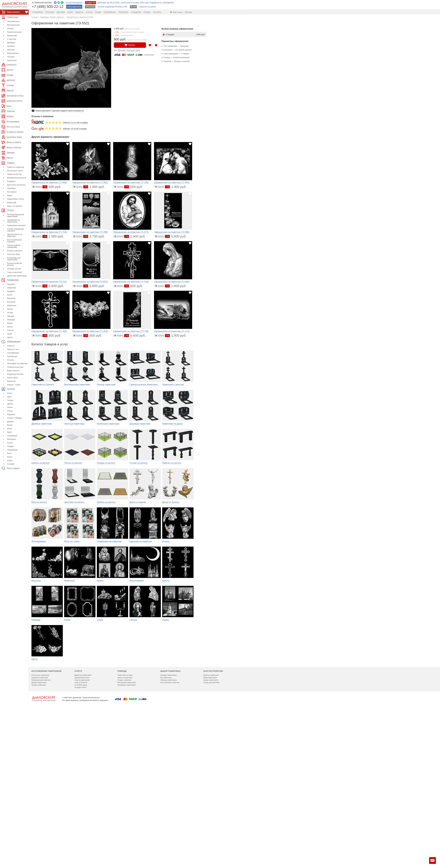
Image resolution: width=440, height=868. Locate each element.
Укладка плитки (14, 269)
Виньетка (11, 298)
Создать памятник (124, 828)
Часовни (11, 57)
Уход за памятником (82, 828)
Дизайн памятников (39, 831)
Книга (10, 429)
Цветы (10, 337)
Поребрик (11, 188)
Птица (10, 411)
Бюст (9, 453)
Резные (10, 28)
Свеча (10, 327)
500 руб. (52, 187)
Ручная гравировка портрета (16, 230)
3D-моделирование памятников (16, 215)
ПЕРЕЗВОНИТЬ (74, 7)
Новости (11, 346)
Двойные (11, 43)
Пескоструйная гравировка (14, 246)
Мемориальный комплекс (41, 828)
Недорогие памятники (40, 826)
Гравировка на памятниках (13, 221)
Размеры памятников (168, 823)
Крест (10, 432)
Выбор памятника (170, 819)
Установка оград (81, 833)
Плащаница (12, 450)
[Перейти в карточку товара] (37, 187)
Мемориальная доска (17, 178)
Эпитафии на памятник (17, 363)
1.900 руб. (94, 187)
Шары (10, 195)
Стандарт (185, 34)
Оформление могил (82, 826)
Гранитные (12, 60)
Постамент (12, 192)
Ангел (10, 295)
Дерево (10, 421)
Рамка (10, 323)
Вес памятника (166, 826)
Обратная (11, 288)
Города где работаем (211, 831)
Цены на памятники (125, 826)
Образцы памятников (169, 828)
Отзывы (11, 360)
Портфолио (12, 356)
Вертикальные (13, 25)
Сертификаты (13, 353)
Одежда (11, 316)
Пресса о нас (13, 349)
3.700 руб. (94, 236)
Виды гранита (13, 371)
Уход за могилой (14, 272)
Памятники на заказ (125, 823)
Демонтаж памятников (17, 276)
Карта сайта (12, 378)
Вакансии (11, 381)
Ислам (10, 313)
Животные (12, 305)
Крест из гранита (15, 206)
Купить (130, 45)
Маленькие (12, 36)
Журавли (11, 414)
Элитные (11, 50)
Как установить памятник (170, 831)
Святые (10, 330)
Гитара (10, 400)
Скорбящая (12, 436)
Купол (10, 457)
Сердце (10, 446)
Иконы (10, 309)
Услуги (78, 819)
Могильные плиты (15, 171)
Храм (9, 334)
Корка (10, 460)
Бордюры (11, 181)
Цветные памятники (211, 823)
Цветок (10, 404)
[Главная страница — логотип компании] (43, 847)
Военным (11, 302)
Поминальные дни (15, 367)
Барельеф (12, 202)
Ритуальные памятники (40, 823)
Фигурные (11, 439)
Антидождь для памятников (14, 259)
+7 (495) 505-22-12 (48, 6)
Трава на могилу (14, 174)
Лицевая (11, 284)
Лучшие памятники (39, 833)
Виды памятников (210, 826)
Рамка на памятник (16, 167)
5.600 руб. (176, 236)
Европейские (13, 53)
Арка (9, 397)
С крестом (12, 39)
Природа (11, 320)
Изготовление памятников (46, 819)
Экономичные (13, 21)
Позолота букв (13, 254)
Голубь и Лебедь (14, 418)
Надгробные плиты (16, 199)
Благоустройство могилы (15, 264)
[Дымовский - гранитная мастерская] (13, 5)
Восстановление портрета (14, 241)
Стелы (10, 443)
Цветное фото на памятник (15, 235)
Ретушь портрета (15, 251)
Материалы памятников (126, 833)
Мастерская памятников (127, 831)
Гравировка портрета (16, 225)
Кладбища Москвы (15, 374)
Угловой (11, 464)
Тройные (11, 46)
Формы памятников (211, 828)
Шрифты (11, 291)
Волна (10, 425)
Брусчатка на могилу (16, 185)
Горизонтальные (14, 32)
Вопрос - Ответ (14, 385)
